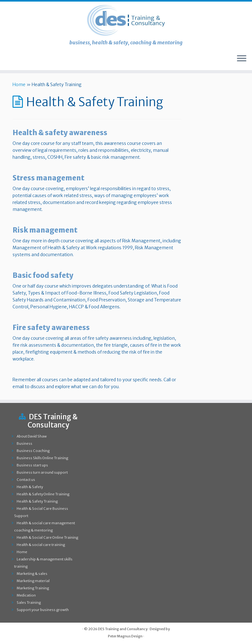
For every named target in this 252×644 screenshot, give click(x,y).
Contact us (26, 480)
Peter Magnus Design (125, 636)
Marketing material (33, 581)
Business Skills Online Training (42, 458)
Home (19, 85)
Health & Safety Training (37, 501)
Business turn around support (42, 472)
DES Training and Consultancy (123, 629)
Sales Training (29, 603)
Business (24, 443)
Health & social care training (41, 545)
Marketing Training (33, 588)
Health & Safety (30, 487)
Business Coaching (33, 451)
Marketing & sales (32, 574)
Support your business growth (43, 610)
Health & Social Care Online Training (47, 537)
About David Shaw (32, 436)
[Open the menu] (242, 59)
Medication (26, 595)
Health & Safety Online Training (43, 494)
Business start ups (32, 465)
